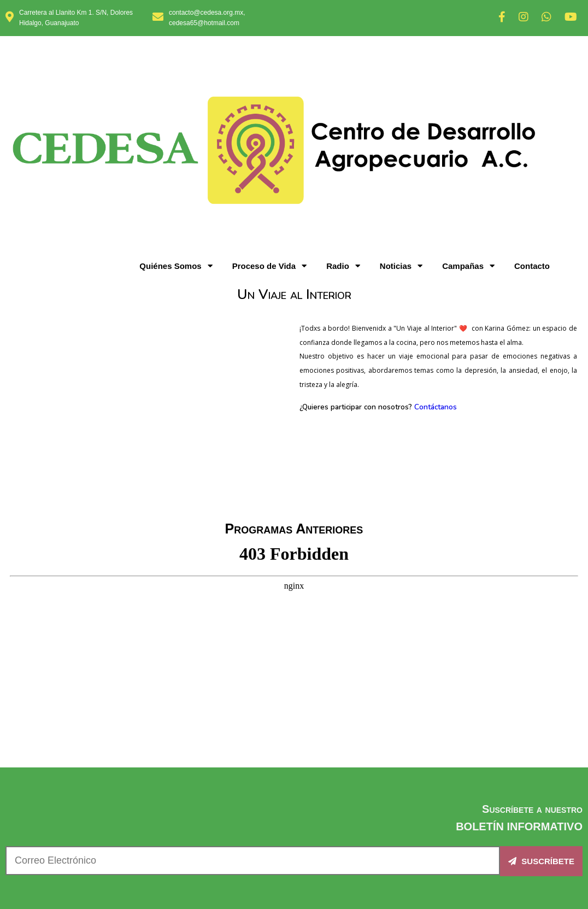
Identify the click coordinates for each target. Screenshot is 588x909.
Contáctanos (436, 219)
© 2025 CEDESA (294, 863)
